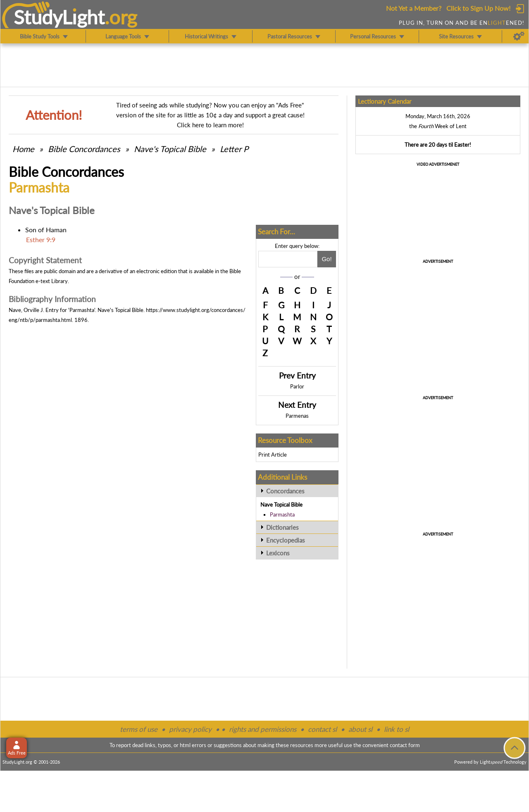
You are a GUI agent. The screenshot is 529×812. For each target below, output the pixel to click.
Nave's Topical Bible (170, 149)
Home (23, 149)
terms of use (139, 729)
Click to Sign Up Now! (478, 8)
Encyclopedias (286, 540)
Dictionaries (282, 527)
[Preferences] (519, 36)
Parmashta (282, 514)
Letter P (234, 149)
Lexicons (278, 553)
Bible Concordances (84, 149)
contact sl (322, 729)
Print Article (273, 455)
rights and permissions (263, 729)
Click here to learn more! (210, 125)
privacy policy (190, 729)
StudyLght (59, 17)
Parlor (297, 386)
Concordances (285, 491)
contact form (405, 745)
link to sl (397, 729)
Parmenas (297, 416)
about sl (360, 729)
